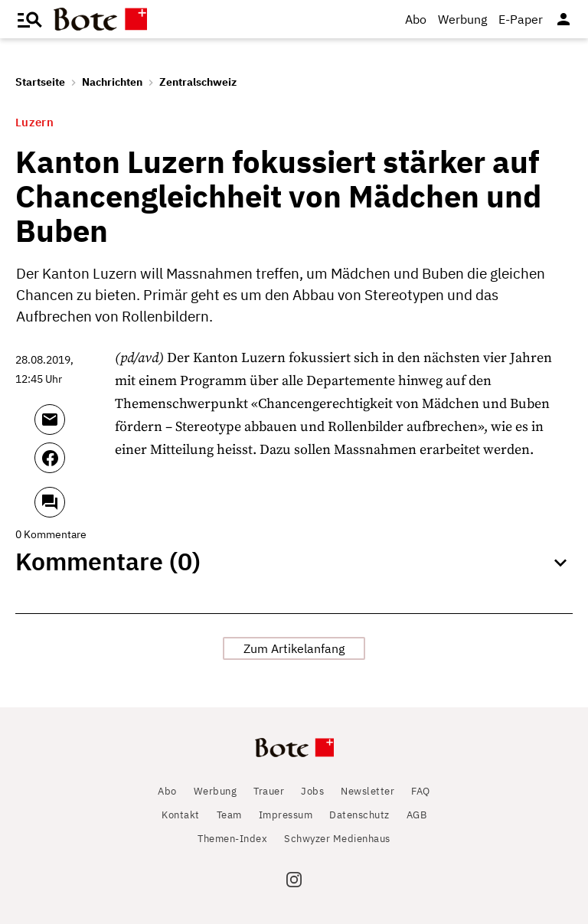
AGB (417, 815)
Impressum (286, 815)
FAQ (421, 791)
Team (229, 815)
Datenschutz (359, 815)
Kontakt (181, 815)
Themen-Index (232, 839)
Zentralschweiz (198, 82)
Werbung (462, 19)
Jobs (312, 791)
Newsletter (367, 791)
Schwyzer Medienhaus (337, 839)
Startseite (40, 82)
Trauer (269, 791)
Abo (416, 19)
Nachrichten (112, 82)
